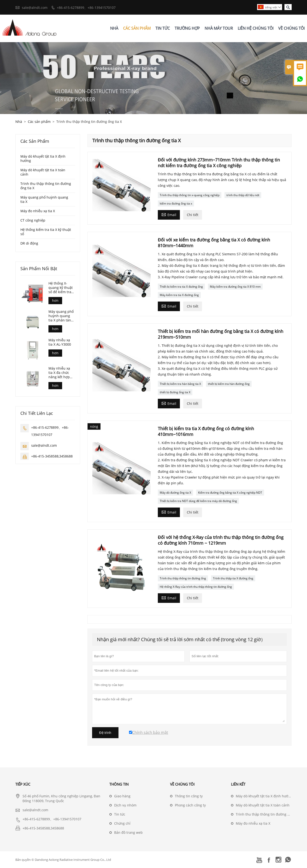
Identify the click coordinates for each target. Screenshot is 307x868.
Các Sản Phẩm (137, 28)
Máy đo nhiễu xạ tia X (38, 211)
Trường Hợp (187, 28)
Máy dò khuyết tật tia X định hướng (43, 158)
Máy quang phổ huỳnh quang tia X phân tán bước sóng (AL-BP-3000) (61, 316)
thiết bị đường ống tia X (175, 392)
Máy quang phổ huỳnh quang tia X (44, 199)
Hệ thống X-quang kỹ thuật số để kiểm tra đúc (61, 288)
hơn (55, 300)
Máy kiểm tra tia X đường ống (179, 295)
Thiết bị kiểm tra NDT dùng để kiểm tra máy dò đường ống (198, 501)
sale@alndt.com (35, 8)
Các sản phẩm (39, 122)
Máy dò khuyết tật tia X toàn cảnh (43, 172)
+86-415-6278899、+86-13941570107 (86, 8)
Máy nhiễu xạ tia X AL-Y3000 (60, 342)
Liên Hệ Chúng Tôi (256, 28)
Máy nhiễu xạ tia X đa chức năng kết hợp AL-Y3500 (59, 373)
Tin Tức (163, 28)
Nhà (114, 28)
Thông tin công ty (189, 796)
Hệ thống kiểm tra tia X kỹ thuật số (46, 232)
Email (169, 214)
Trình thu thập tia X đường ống (233, 578)
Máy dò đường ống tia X (175, 493)
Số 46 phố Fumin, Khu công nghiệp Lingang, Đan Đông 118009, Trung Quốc (61, 798)
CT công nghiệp (33, 220)
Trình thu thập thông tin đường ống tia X (46, 186)
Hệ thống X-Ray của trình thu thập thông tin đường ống (196, 587)
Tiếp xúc (23, 784)
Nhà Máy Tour (219, 28)
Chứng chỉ (122, 823)
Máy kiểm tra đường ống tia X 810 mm (235, 287)
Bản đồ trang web (128, 832)
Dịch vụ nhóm (125, 805)
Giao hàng (122, 796)
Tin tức (120, 814)
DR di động (29, 243)
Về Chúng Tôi (291, 28)
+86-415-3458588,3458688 (52, 456)
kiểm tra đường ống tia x (176, 203)
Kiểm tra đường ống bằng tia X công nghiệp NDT (230, 493)
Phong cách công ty (190, 805)
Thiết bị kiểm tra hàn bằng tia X (180, 384)
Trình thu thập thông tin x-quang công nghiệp (190, 195)
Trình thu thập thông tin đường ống (183, 578)
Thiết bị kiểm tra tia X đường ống (181, 287)
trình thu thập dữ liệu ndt (243, 195)
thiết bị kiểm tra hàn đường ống (229, 384)
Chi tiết (193, 215)
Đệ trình (105, 733)
